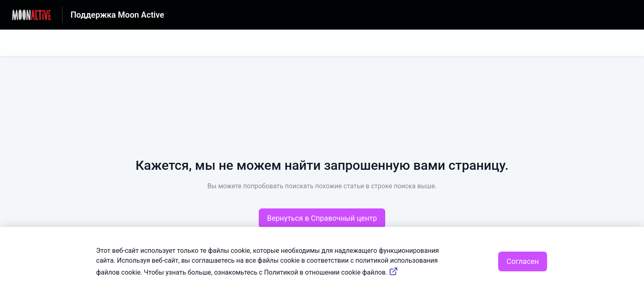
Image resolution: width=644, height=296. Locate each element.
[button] (322, 218)
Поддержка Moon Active (117, 15)
